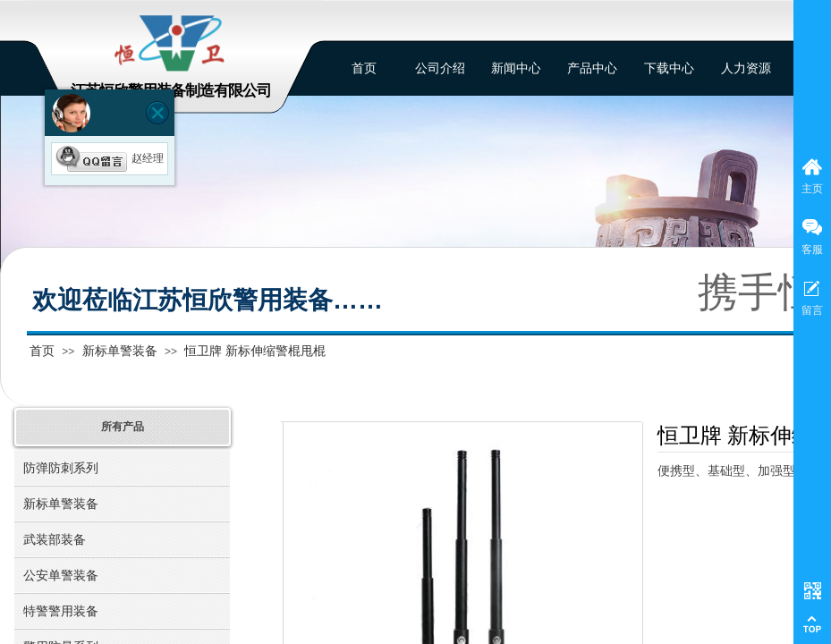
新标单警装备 (120, 351)
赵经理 (110, 158)
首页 (42, 351)
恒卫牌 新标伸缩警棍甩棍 (255, 351)
